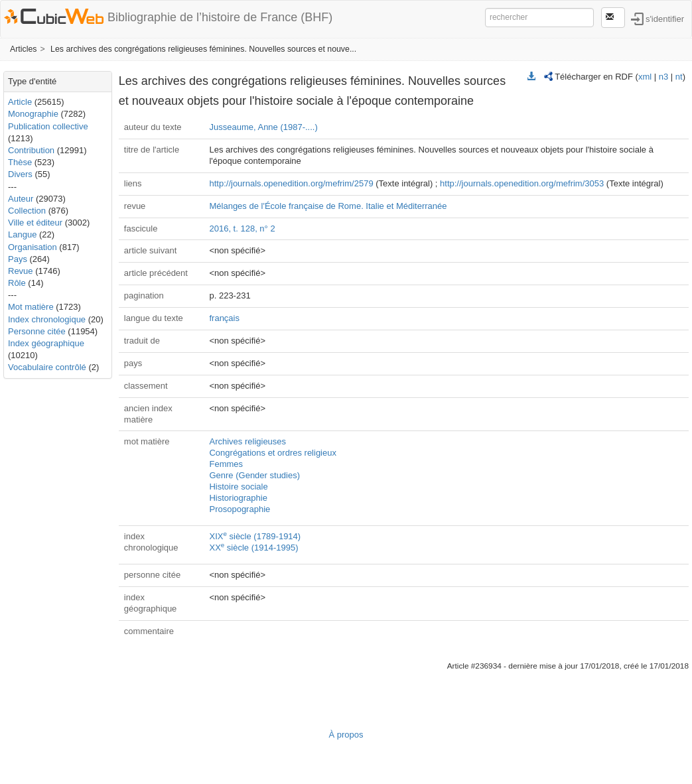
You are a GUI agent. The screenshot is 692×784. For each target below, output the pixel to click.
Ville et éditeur (36, 223)
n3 (663, 77)
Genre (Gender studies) (254, 475)
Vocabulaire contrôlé (47, 367)
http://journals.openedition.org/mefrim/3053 (522, 183)
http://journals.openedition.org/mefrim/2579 (291, 183)
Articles (23, 49)
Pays (18, 259)
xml (645, 77)
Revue (21, 271)
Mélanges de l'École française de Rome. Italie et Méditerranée (328, 206)
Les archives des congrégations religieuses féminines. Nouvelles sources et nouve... (203, 49)
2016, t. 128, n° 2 (242, 229)
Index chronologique (47, 319)
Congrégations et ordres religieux (273, 453)
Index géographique (46, 343)
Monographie (33, 114)
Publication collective (48, 126)
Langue (22, 234)
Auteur (21, 199)
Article (20, 102)
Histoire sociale (238, 487)
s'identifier (665, 18)
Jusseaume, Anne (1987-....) (263, 127)
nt (679, 77)
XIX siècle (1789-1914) (255, 536)
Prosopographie (240, 509)
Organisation (33, 247)
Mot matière (31, 307)
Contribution (31, 150)
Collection (27, 211)
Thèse (20, 162)
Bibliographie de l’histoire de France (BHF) (220, 17)
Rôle (17, 283)
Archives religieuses (247, 441)
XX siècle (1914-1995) (253, 548)
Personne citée (37, 331)
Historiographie (238, 498)
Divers (20, 174)
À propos (346, 735)
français (224, 318)
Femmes (226, 464)
